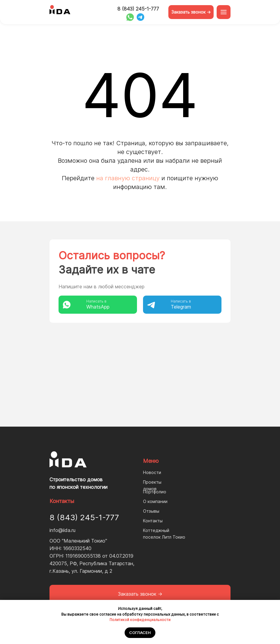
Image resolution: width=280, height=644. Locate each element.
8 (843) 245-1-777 (138, 9)
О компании (155, 501)
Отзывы (151, 511)
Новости (152, 472)
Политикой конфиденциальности (140, 620)
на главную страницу (128, 178)
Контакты (153, 521)
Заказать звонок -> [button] (191, 12)
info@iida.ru (62, 530)
